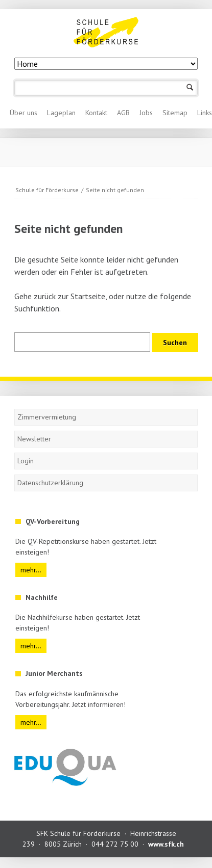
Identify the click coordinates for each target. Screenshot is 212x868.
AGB (123, 113)
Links (205, 113)
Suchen (190, 88)
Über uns (23, 113)
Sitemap (175, 113)
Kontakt (96, 113)
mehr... (31, 570)
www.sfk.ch (166, 844)
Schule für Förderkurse (47, 190)
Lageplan (61, 113)
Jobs (146, 113)
